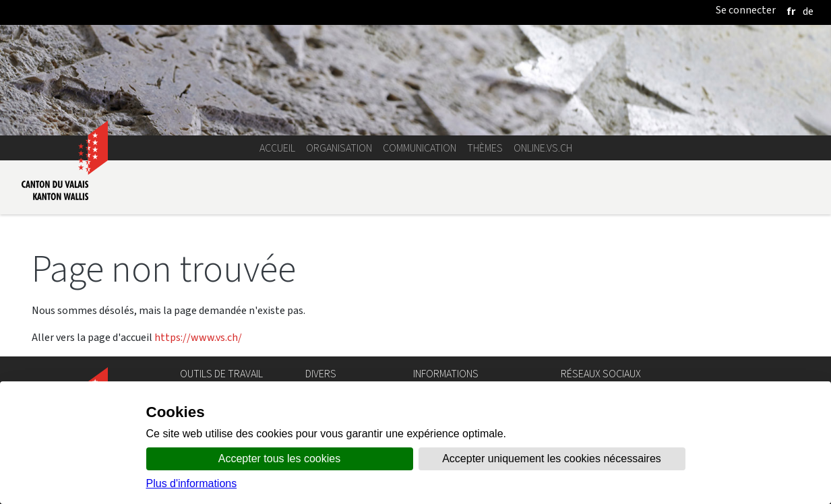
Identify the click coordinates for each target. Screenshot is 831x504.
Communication (420, 148)
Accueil (277, 148)
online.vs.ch (543, 148)
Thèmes (485, 148)
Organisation (339, 148)
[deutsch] (808, 11)
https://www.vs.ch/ (198, 337)
